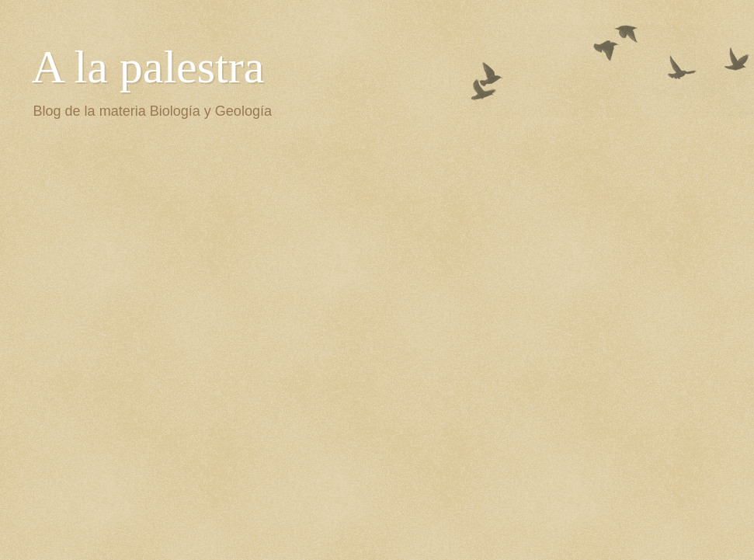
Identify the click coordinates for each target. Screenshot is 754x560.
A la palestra (148, 67)
